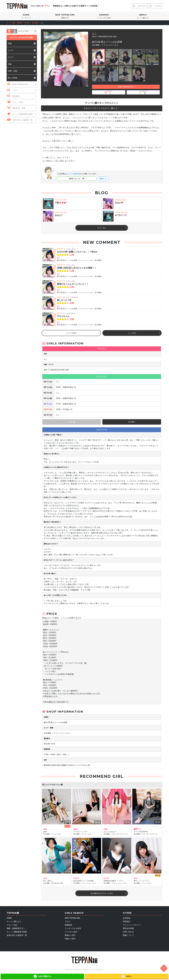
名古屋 (27, 23)
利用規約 (126, 921)
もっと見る (144, 333)
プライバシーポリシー (132, 925)
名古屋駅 (35, 23)
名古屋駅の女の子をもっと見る (109, 893)
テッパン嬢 (11, 23)
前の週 (72, 422)
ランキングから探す (73, 928)
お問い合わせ (128, 932)
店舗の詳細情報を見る (126, 87)
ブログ (67, 921)
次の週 (132, 422)
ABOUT (143, 16)
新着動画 (68, 925)
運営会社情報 (128, 928)
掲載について (128, 935)
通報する (103, 179)
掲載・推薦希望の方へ (16, 928)
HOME (26, 16)
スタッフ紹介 (12, 925)
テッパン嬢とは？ (14, 921)
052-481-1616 (49, 744)
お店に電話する (42, 976)
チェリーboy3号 (73, 174)
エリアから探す (71, 932)
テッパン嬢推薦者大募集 (17, 932)
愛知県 (20, 23)
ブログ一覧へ (112, 228)
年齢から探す (70, 939)
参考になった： (77, 179)
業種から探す (70, 935)
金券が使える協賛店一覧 (17, 935)
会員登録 (126, 918)
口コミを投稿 (83, 333)
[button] (98, 57)
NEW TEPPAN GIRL (65, 16)
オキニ (127, 976)
